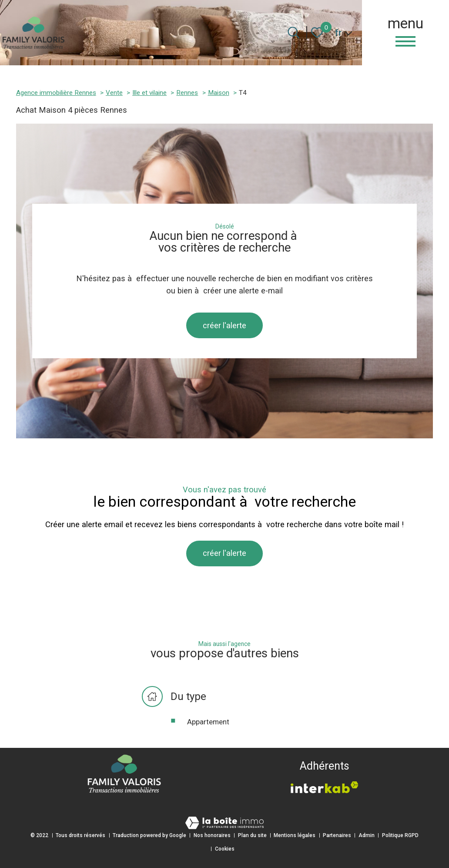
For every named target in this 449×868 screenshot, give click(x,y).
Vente (114, 93)
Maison (219, 93)
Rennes (187, 93)
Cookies (225, 849)
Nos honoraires (212, 835)
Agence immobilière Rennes (56, 93)
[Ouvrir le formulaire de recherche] (293, 32)
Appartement (208, 724)
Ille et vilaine (149, 93)
